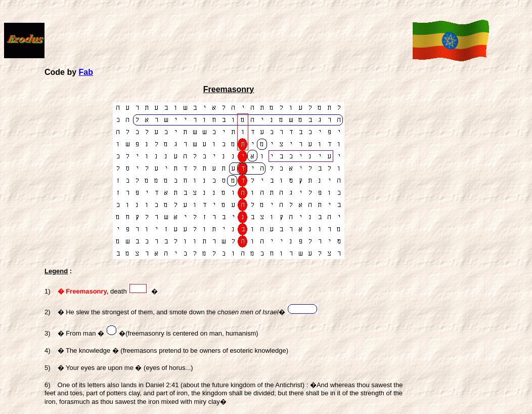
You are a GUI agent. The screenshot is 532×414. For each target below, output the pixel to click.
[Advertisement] (229, 36)
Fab (86, 72)
